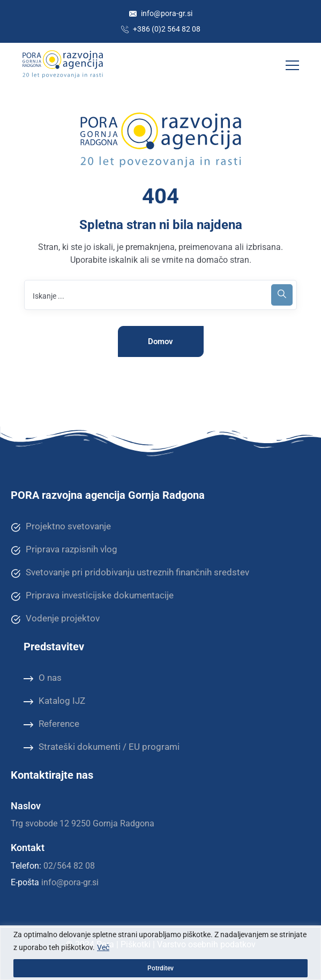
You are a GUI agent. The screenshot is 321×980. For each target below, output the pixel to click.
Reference (51, 724)
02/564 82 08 (69, 866)
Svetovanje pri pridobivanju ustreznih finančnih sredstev (130, 573)
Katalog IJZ (54, 701)
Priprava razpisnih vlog (64, 550)
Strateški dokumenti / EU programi (102, 747)
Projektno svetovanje (61, 527)
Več (103, 947)
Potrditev (160, 968)
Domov (160, 341)
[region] (160, 953)
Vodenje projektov (55, 619)
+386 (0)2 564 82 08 (161, 29)
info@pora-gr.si (161, 13)
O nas (43, 678)
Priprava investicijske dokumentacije (92, 596)
